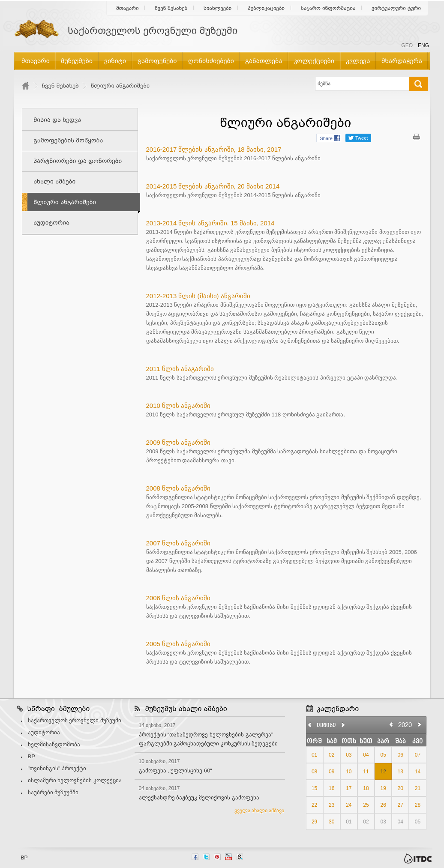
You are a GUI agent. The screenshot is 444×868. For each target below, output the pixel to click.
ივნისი (326, 726)
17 (349, 788)
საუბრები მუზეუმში (53, 792)
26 (383, 805)
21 (418, 788)
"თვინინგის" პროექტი (57, 768)
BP (31, 756)
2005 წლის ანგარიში (178, 644)
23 (331, 805)
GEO (407, 45)
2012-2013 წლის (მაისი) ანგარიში (198, 296)
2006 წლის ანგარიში (178, 598)
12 (383, 772)
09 (331, 772)
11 (366, 772)
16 (331, 788)
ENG (423, 45)
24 (349, 805)
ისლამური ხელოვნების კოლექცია (75, 780)
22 (314, 805)
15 (314, 788)
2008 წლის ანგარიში (178, 488)
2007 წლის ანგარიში (178, 543)
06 (400, 755)
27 (400, 805)
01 (314, 755)
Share (326, 138)
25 (366, 805)
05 (383, 755)
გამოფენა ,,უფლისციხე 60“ (175, 771)
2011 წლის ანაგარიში (180, 369)
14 (418, 772)
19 (383, 788)
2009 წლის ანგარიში (178, 442)
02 (331, 755)
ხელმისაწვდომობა (54, 744)
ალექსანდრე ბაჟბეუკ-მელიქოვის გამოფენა (199, 798)
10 (349, 772)
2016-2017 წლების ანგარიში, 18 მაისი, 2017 (214, 149)
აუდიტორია (44, 732)
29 (314, 822)
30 (331, 822)
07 (418, 755)
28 (418, 805)
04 (366, 755)
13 (400, 772)
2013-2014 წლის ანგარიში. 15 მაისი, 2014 (210, 223)
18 (366, 788)
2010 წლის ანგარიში (178, 406)
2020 (405, 725)
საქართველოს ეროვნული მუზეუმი (75, 720)
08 (314, 772)
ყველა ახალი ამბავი (259, 811)
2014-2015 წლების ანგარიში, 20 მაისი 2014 (213, 186)
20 (400, 788)
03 (349, 755)
